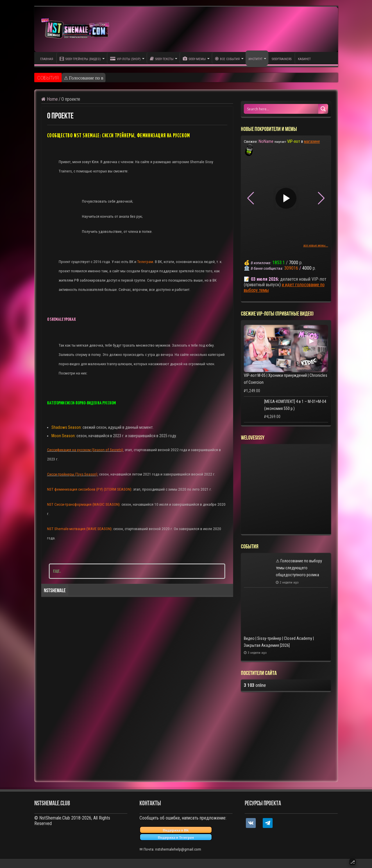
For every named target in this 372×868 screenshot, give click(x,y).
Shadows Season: (67, 427)
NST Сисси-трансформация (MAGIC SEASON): (84, 504)
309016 (291, 268)
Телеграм (145, 262)
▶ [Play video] (286, 198)
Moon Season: (64, 436)
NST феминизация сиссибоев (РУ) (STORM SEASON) (89, 489)
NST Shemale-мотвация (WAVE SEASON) (79, 529)
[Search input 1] (281, 109)
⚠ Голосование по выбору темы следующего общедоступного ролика (299, 568)
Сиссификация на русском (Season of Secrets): (85, 450)
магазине (312, 141)
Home (50, 99)
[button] (321, 198)
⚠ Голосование (79, 78)
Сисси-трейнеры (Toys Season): (73, 474)
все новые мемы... (316, 245)
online (255, 685)
